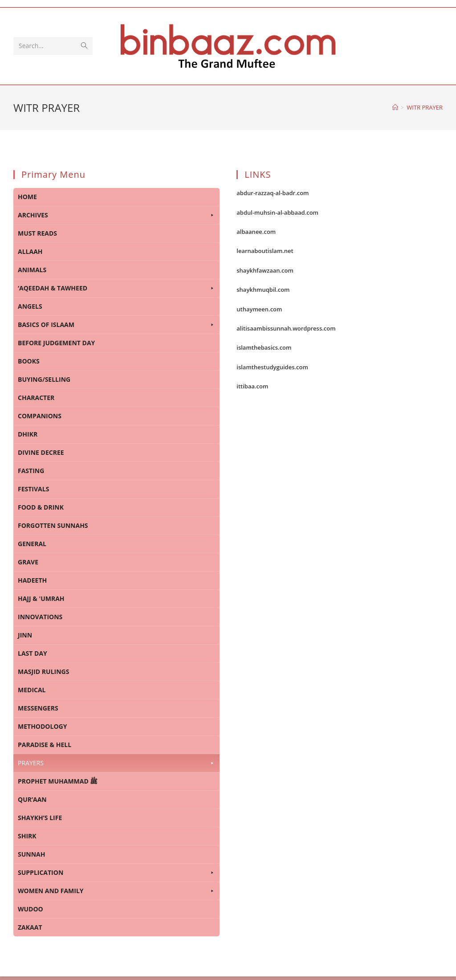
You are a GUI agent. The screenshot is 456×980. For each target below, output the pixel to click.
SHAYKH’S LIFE (40, 818)
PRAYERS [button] (116, 763)
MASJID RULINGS (43, 672)
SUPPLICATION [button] (116, 873)
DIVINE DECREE (41, 452)
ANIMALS (32, 270)
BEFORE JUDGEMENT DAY (56, 343)
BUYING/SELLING (44, 379)
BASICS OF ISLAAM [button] (116, 325)
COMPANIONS (40, 416)
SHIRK (27, 836)
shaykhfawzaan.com (265, 270)
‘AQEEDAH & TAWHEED (116, 288)
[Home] (395, 107)
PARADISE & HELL (45, 745)
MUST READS (37, 233)
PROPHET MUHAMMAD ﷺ (58, 781)
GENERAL (32, 544)
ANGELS (30, 306)
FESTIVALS (33, 489)
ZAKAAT (30, 927)
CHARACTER (36, 398)
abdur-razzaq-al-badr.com (273, 193)
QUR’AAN (32, 799)
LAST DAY (33, 653)
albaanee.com (256, 232)
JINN (25, 635)
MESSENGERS (38, 708)
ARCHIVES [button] (116, 215)
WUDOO (31, 909)
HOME (27, 197)
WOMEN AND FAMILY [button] (116, 891)
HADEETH (32, 580)
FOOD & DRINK (41, 507)
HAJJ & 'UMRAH (41, 598)
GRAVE (28, 562)
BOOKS (29, 361)
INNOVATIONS (40, 617)
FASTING (31, 471)
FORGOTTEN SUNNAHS (53, 525)
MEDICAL (32, 690)
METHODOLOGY (42, 726)
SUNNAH (31, 854)
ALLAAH (30, 251)
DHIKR (28, 434)
